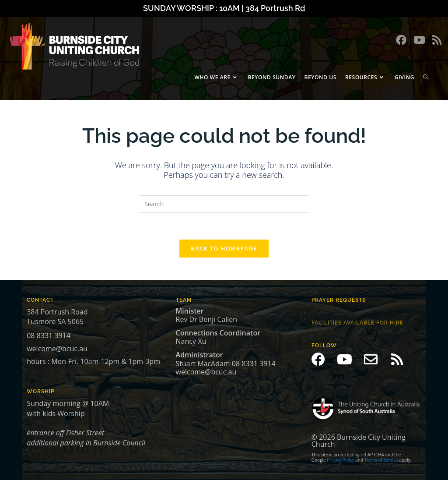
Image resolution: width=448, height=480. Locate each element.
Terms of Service (381, 460)
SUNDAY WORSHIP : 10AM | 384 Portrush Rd (224, 8)
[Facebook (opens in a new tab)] (401, 40)
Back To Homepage (224, 248)
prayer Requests (339, 300)
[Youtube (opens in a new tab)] (419, 40)
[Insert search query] (224, 204)
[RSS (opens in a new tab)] (437, 40)
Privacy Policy (340, 460)
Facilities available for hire (357, 323)
